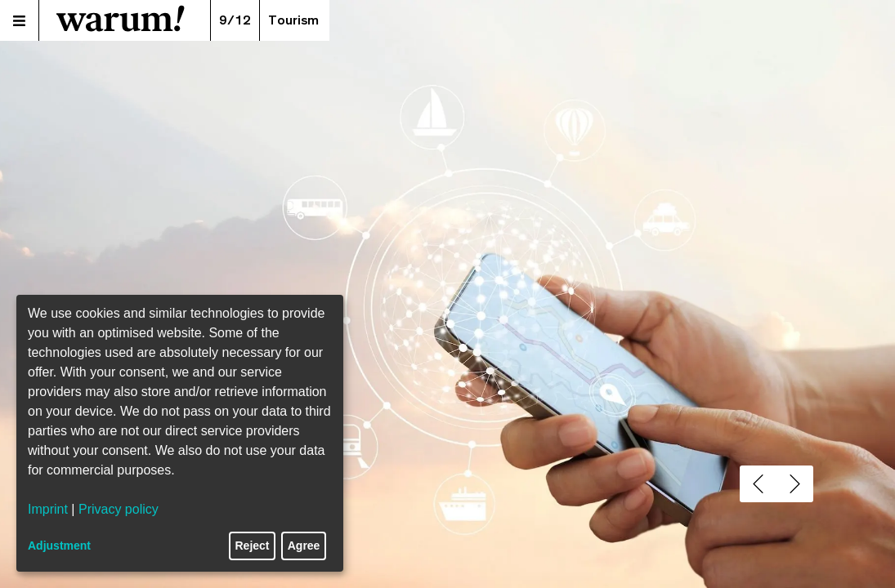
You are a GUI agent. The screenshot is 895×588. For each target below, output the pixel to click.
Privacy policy (119, 509)
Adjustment (59, 546)
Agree (304, 546)
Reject (253, 546)
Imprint (48, 509)
